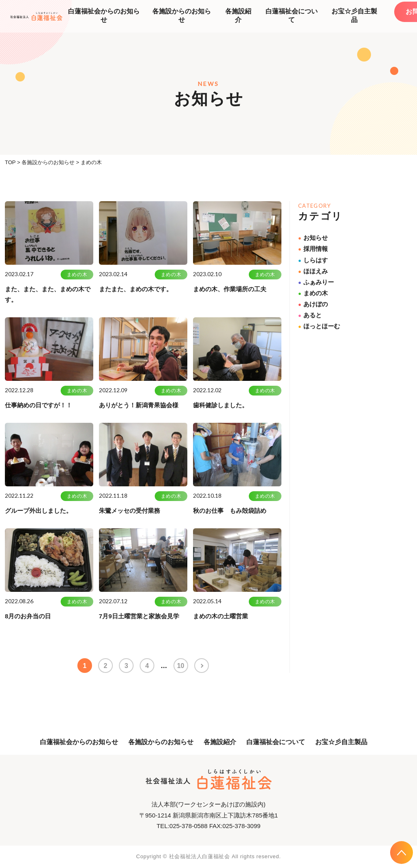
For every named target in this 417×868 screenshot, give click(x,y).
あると (310, 315)
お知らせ (313, 238)
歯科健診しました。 (221, 405)
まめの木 (77, 275)
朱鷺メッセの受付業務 (129, 511)
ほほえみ (313, 271)
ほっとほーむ (319, 326)
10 (182, 666)
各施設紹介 (238, 15)
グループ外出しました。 (38, 511)
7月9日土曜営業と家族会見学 (139, 616)
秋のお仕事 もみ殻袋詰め (230, 511)
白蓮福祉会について (292, 15)
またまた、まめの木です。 (136, 289)
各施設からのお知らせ (182, 15)
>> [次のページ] (203, 666)
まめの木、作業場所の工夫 (230, 289)
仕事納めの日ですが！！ (38, 405)
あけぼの (313, 304)
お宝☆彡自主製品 (354, 15)
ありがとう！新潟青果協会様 (139, 405)
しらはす (313, 260)
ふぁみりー (316, 282)
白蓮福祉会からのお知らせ (104, 15)
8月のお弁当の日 (28, 616)
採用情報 (313, 249)
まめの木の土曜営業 (221, 616)
